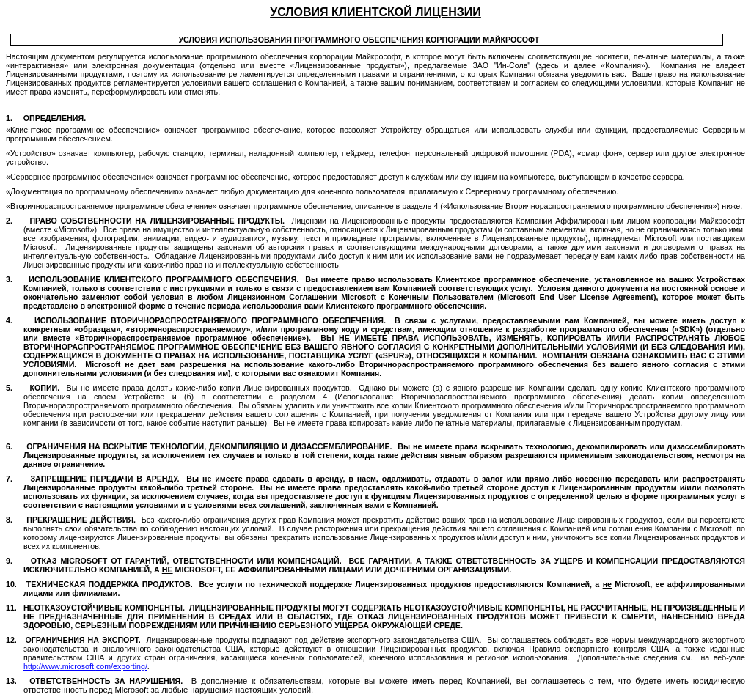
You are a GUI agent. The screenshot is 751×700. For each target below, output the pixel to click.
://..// (85, 666)
